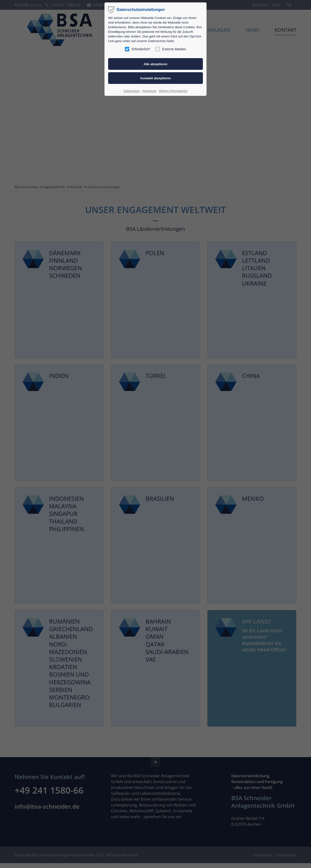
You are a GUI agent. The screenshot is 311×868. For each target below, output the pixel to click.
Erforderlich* (138, 49)
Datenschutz (132, 91)
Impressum (149, 91)
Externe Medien (171, 49)
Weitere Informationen (173, 91)
